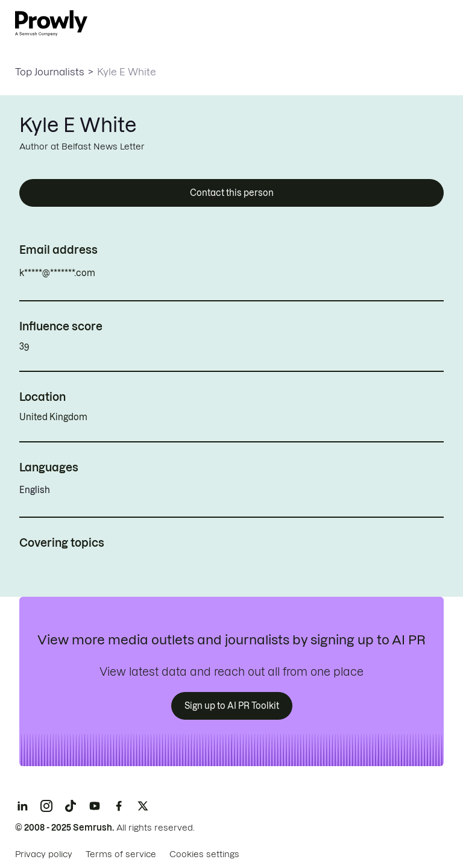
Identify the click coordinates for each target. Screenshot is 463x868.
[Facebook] (119, 806)
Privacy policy (44, 854)
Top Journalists (50, 72)
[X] (143, 806)
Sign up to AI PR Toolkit (232, 706)
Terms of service (121, 854)
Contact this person (232, 193)
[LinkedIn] (22, 806)
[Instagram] (46, 806)
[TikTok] (71, 806)
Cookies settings (204, 854)
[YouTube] (95, 806)
